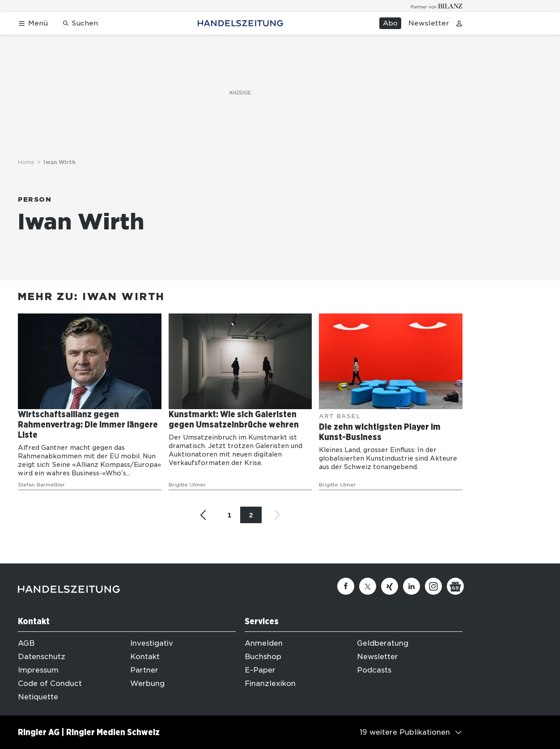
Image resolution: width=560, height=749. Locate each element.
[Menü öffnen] (33, 23)
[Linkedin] (412, 586)
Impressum (38, 670)
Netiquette (38, 697)
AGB (26, 643)
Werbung (147, 683)
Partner (144, 670)
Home (26, 162)
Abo (390, 23)
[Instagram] (433, 586)
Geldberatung (383, 643)
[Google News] (455, 586)
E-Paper (260, 670)
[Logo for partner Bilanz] (437, 6)
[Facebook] (346, 586)
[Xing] (390, 586)
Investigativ (152, 643)
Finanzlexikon (270, 683)
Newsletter (429, 23)
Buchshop (263, 657)
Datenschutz (42, 657)
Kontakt (145, 657)
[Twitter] (368, 586)
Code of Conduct (50, 683)
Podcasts (374, 670)
